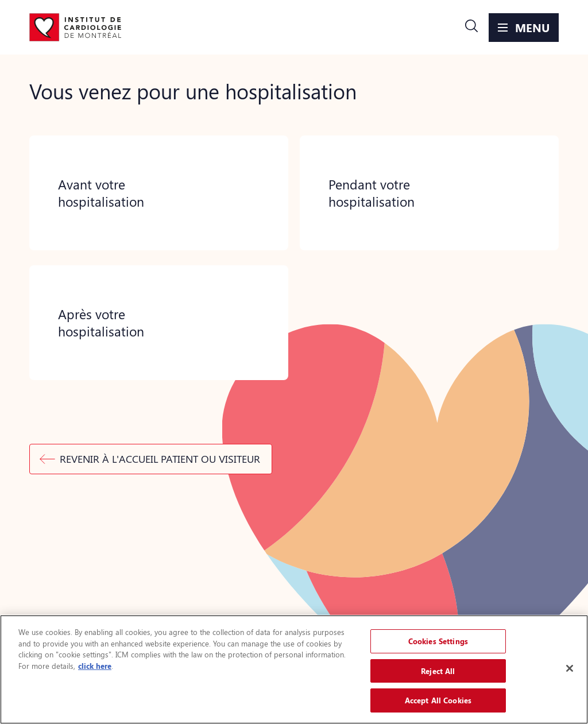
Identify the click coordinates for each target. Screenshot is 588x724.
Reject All (438, 671)
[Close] (570, 668)
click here (95, 666)
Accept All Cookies (438, 700)
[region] (294, 669)
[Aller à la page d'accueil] (75, 28)
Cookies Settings (438, 641)
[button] (471, 28)
